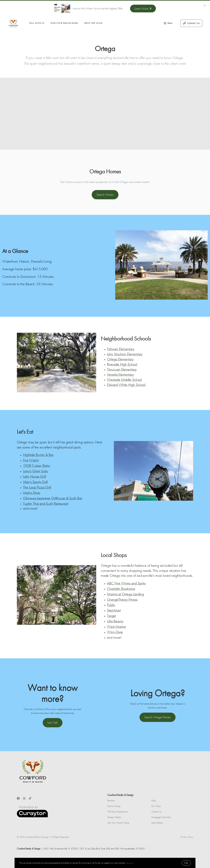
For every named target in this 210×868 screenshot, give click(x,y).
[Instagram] (24, 798)
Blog (154, 800)
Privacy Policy (187, 837)
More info (130, 863)
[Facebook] (18, 798)
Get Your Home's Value (118, 823)
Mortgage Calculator (161, 817)
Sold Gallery (157, 823)
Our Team (156, 806)
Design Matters (114, 817)
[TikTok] (30, 798)
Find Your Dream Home (64, 23)
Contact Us (156, 812)
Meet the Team (93, 23)
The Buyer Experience (117, 812)
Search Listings (114, 806)
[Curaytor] (32, 817)
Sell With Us (37, 23)
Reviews (111, 800)
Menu (168, 24)
